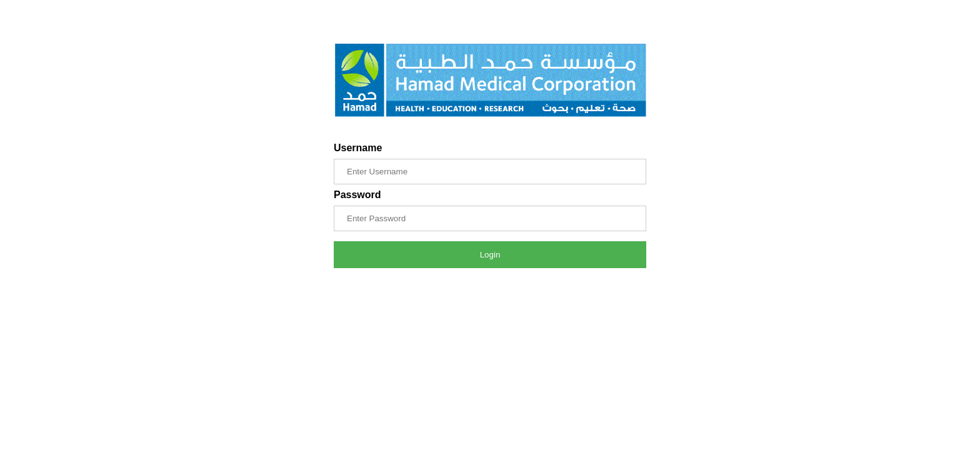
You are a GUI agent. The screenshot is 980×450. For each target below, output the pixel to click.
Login (490, 255)
